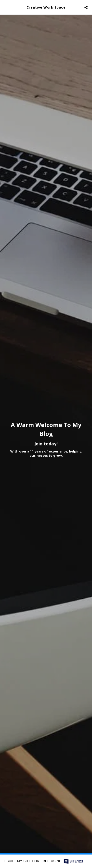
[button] (5, 7)
